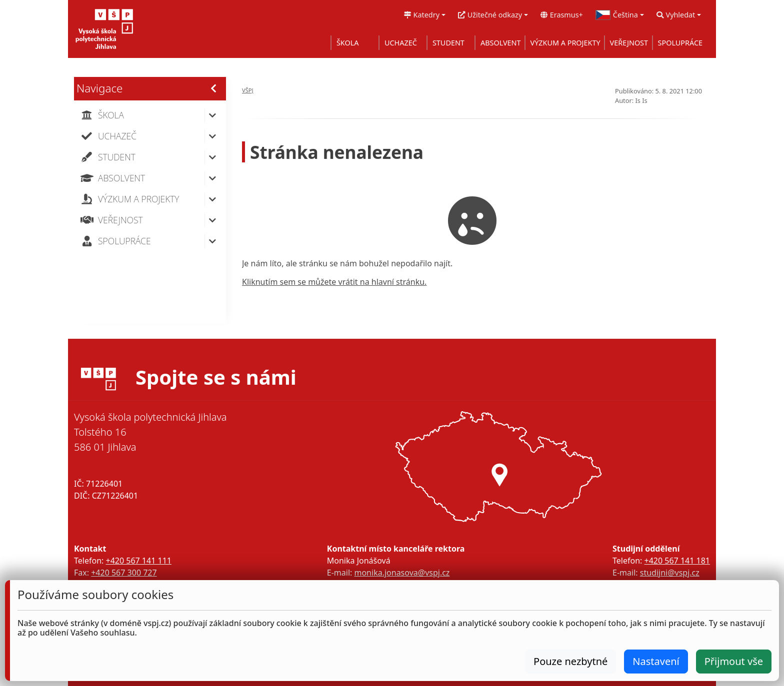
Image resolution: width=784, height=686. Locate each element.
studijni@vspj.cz (670, 573)
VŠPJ (248, 90)
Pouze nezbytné (570, 661)
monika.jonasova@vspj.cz (402, 573)
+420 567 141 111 (138, 561)
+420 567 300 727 (124, 573)
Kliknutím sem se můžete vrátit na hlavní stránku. (334, 282)
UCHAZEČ (401, 43)
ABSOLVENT (501, 43)
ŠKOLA (348, 43)
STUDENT (448, 43)
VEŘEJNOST (629, 43)
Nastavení (656, 661)
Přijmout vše (734, 661)
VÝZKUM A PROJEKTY (565, 43)
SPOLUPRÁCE (680, 43)
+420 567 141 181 (677, 561)
